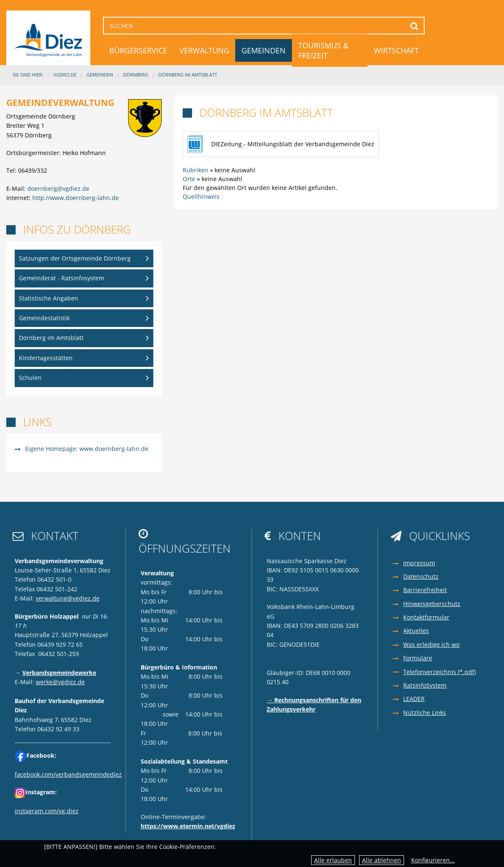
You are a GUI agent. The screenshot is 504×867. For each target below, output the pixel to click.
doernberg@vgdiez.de (58, 188)
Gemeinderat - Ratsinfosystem (62, 278)
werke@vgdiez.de (60, 682)
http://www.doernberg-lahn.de (76, 198)
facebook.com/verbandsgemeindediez (68, 774)
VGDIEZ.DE (65, 75)
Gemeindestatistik (44, 318)
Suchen (414, 26)
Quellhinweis (201, 196)
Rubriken (196, 170)
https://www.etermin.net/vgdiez (188, 826)
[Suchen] (264, 26)
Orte (189, 179)
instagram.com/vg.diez (47, 811)
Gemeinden (264, 50)
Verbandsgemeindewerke (59, 673)
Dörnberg (136, 75)
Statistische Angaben (49, 298)
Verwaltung (204, 50)
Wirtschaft (396, 50)
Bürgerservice (138, 50)
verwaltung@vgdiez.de (68, 598)
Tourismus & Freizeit (323, 50)
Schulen (30, 378)
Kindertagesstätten (46, 358)
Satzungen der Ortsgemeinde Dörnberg (75, 258)
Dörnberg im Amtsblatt (188, 75)
